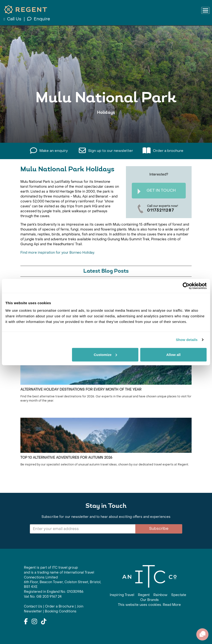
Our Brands (150, 600)
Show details (187, 340)
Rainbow (160, 595)
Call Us (13, 19)
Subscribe (159, 529)
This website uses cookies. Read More (149, 605)
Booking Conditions (61, 611)
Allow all (173, 354)
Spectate (179, 595)
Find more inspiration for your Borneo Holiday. (58, 253)
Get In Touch (157, 191)
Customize (106, 354)
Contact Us (33, 606)
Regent (144, 595)
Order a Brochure (59, 606)
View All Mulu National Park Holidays (106, 127)
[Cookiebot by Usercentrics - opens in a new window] (186, 286)
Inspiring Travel (122, 595)
